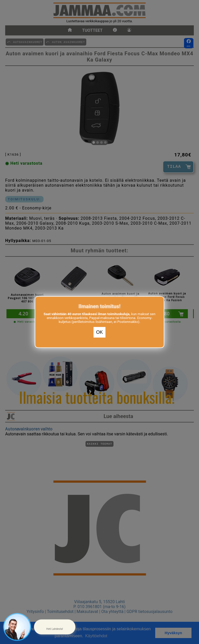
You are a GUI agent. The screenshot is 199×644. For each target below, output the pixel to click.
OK (99, 332)
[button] (55, 627)
